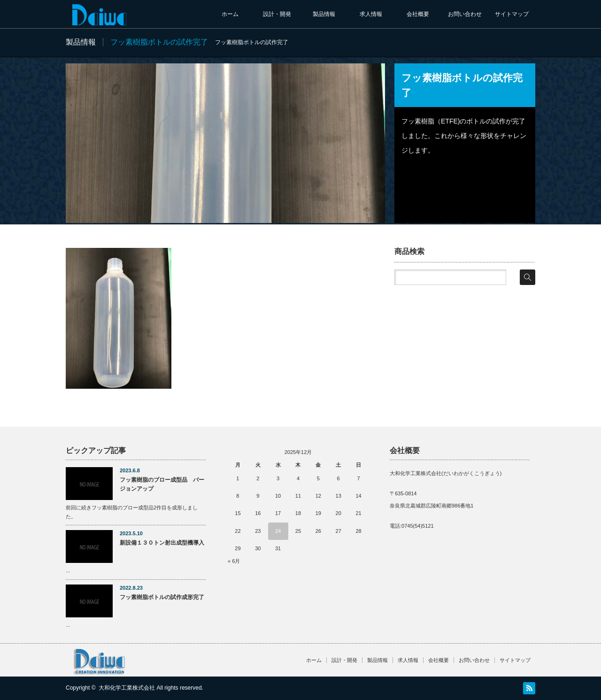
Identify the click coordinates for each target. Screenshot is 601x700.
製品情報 (324, 14)
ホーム (230, 14)
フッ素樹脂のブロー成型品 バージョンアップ (162, 484)
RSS (529, 688)
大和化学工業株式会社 (127, 688)
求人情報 (371, 14)
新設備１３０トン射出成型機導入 (162, 543)
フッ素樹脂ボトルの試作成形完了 (162, 597)
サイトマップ (512, 14)
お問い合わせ (465, 14)
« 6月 (234, 561)
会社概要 (418, 14)
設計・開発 (277, 14)
